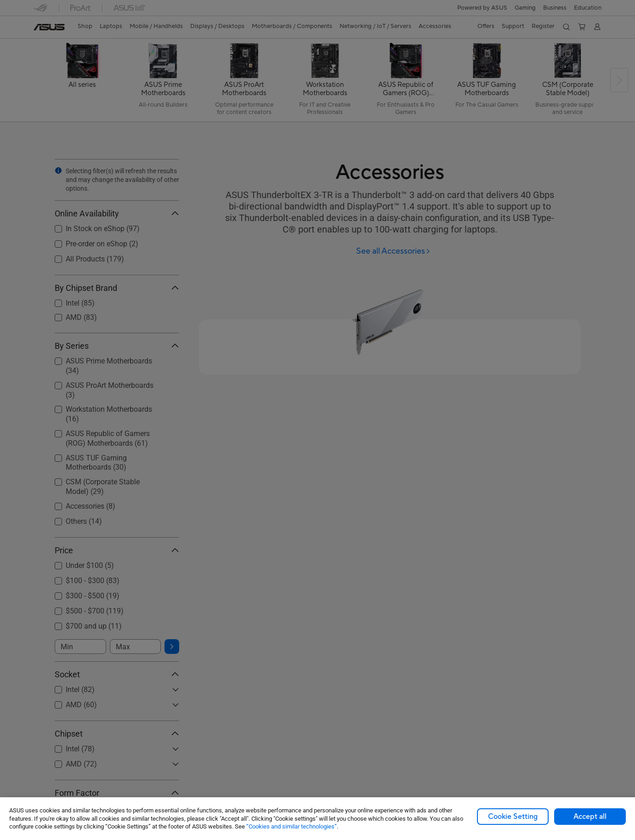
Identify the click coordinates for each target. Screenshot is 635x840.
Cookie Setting (513, 817)
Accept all (590, 817)
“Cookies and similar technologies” (292, 826)
